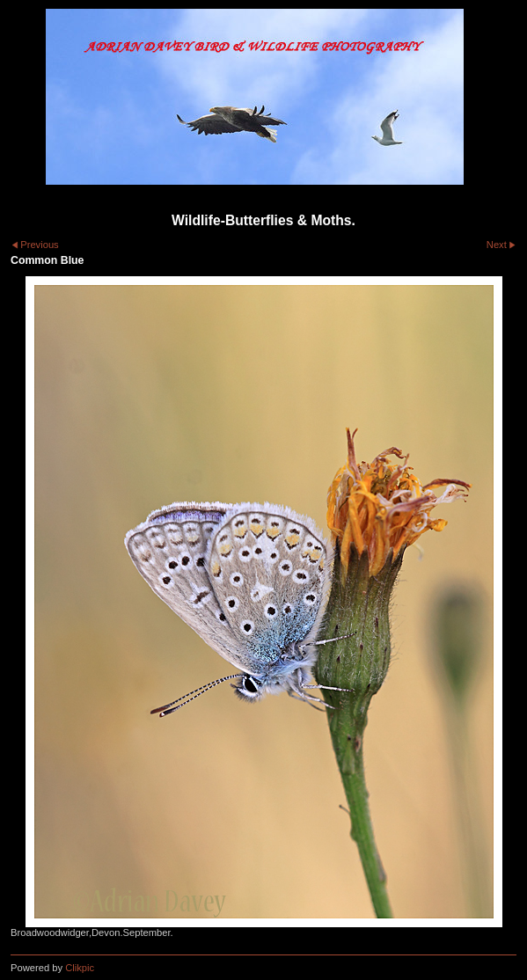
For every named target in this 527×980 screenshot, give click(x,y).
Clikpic (80, 968)
